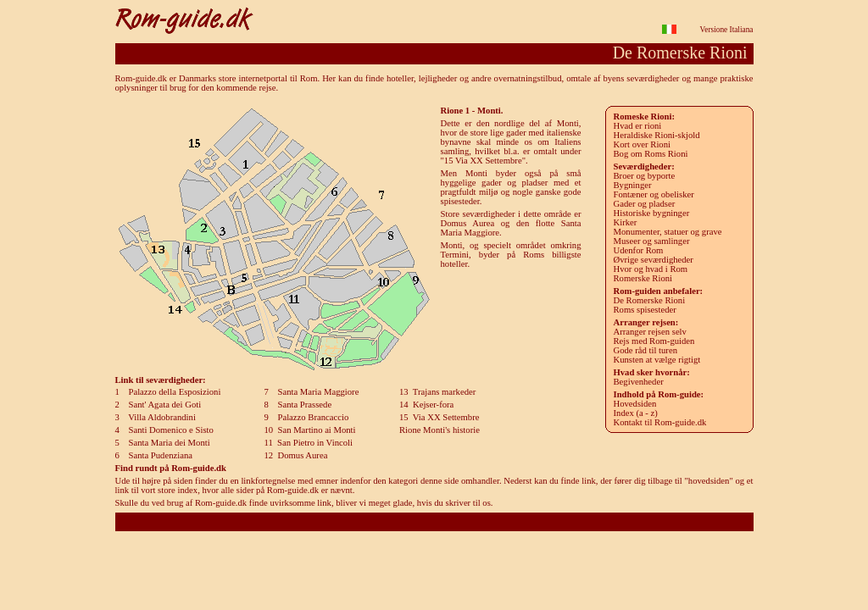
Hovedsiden (635, 404)
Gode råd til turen (645, 350)
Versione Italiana (727, 30)
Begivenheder (639, 382)
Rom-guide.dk (434, 521)
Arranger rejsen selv (650, 332)
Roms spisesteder (645, 310)
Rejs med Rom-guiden (654, 341)
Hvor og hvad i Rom (651, 269)
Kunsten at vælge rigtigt (657, 360)
